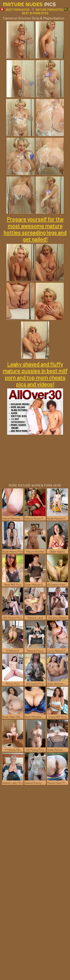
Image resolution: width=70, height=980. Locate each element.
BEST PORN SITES (15, 10)
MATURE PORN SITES (47, 10)
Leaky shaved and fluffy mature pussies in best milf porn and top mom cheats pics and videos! (35, 374)
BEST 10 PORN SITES (45, 11)
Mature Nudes (29, 4)
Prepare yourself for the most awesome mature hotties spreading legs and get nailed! (35, 229)
